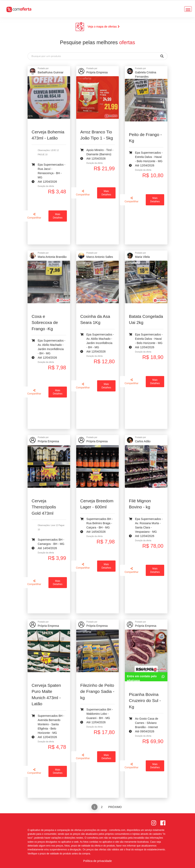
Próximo (115, 807)
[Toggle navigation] (188, 8)
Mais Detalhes (58, 216)
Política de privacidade (98, 861)
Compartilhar (34, 216)
